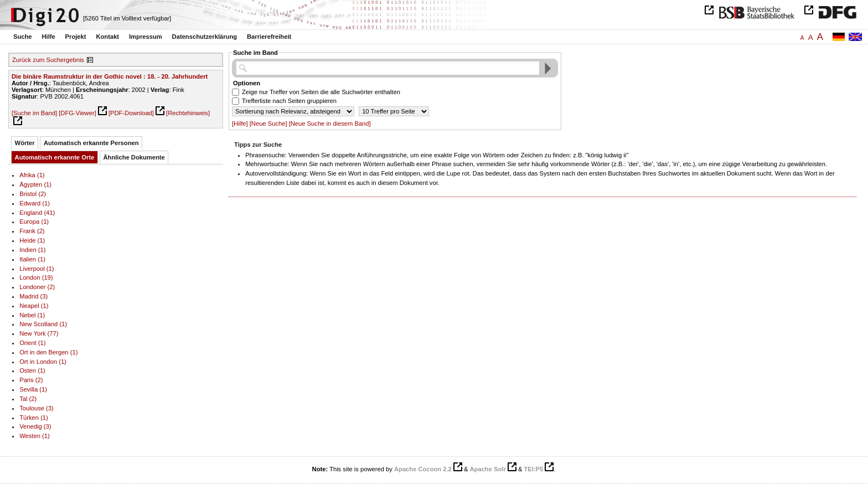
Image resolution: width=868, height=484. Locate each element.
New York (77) (39, 333)
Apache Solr (488, 469)
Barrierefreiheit (269, 37)
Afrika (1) (32, 175)
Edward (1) (35, 203)
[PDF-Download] (131, 113)
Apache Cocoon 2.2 (423, 469)
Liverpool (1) (37, 269)
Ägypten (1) (35, 184)
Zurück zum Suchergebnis (48, 60)
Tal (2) (28, 399)
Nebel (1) (32, 315)
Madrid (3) (33, 296)
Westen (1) (35, 436)
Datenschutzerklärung (205, 37)
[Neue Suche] (268, 123)
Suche (23, 37)
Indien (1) (32, 250)
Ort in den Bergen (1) (48, 352)
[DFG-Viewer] (77, 113)
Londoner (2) (37, 287)
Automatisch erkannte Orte (55, 157)
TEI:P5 (533, 469)
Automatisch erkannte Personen (91, 143)
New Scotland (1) (43, 324)
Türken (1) (34, 418)
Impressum (146, 37)
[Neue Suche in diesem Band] (330, 123)
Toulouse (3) (37, 408)
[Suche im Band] (34, 113)
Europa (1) (34, 222)
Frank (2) (32, 231)
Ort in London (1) (43, 362)
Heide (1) (32, 240)
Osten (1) (32, 370)
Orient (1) (32, 343)
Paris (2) (31, 380)
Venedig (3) (35, 426)
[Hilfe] (240, 123)
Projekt (76, 37)
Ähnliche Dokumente (134, 157)
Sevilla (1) (33, 389)
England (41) (37, 213)
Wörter (25, 143)
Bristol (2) (33, 194)
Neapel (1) (34, 306)
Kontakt (107, 37)
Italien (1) (32, 259)
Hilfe (48, 37)
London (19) (36, 277)
